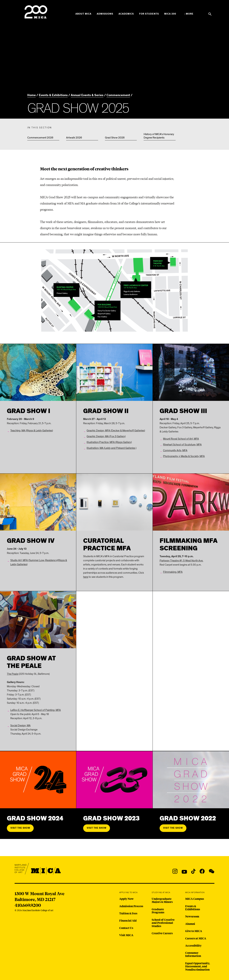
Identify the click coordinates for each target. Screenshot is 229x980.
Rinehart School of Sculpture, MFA (182, 445)
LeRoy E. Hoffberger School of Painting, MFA (36, 710)
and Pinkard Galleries (123, 448)
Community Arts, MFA (175, 450)
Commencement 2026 (40, 138)
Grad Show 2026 (115, 138)
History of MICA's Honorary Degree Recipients (159, 136)
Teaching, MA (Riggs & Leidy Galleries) (32, 431)
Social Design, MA (20, 725)
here (86, 577)
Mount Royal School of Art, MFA (181, 439)
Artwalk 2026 (74, 138)
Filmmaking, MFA (173, 572)
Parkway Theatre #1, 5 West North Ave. (181, 561)
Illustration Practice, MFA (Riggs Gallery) (109, 442)
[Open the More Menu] (189, 14)
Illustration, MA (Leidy (99, 448)
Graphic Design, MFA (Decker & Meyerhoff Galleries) (116, 431)
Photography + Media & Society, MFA (184, 456)
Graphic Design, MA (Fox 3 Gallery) (106, 436)
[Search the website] (210, 14)
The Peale (13, 674)
